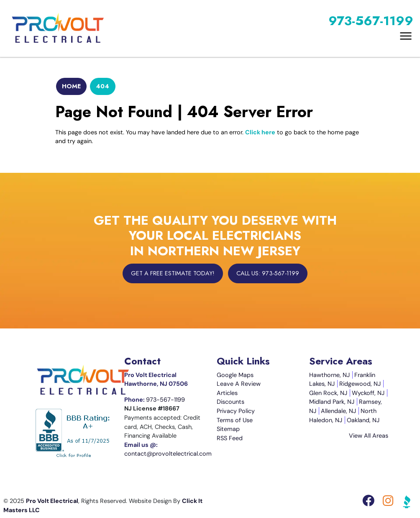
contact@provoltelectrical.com (168, 454)
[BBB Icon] (407, 503)
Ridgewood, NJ (360, 384)
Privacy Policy (236, 411)
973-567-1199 (371, 21)
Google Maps (235, 375)
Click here (260, 132)
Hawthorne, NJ (329, 375)
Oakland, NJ (363, 420)
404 (102, 86)
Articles (227, 393)
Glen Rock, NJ (328, 393)
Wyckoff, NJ (368, 393)
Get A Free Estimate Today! (173, 273)
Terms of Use (235, 420)
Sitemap (228, 429)
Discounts (230, 402)
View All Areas (369, 436)
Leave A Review (239, 384)
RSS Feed (230, 438)
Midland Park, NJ (332, 402)
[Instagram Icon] (389, 503)
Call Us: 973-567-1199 (268, 273)
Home (71, 86)
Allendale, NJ (338, 411)
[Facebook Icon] (369, 503)
